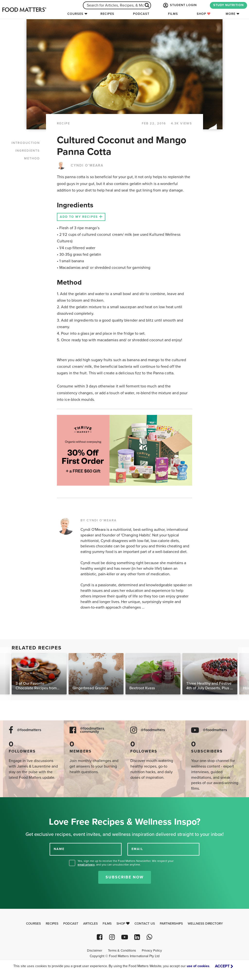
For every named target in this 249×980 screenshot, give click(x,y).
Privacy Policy (152, 951)
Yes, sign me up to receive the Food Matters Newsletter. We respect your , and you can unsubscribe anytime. (126, 863)
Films (173, 14)
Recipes (107, 14)
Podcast (141, 14)
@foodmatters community (92, 730)
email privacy (86, 865)
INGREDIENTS (28, 151)
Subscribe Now (125, 877)
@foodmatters (29, 730)
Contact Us (145, 924)
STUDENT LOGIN (179, 5)
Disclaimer (95, 951)
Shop (204, 14)
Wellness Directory (205, 924)
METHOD (32, 158)
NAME (59, 849)
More (231, 14)
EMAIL (137, 849)
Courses (75, 14)
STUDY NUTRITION (228, 5)
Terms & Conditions (122, 951)
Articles (90, 924)
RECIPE (63, 123)
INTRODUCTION (26, 143)
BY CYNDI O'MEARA (99, 520)
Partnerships (171, 924)
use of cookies (198, 966)
